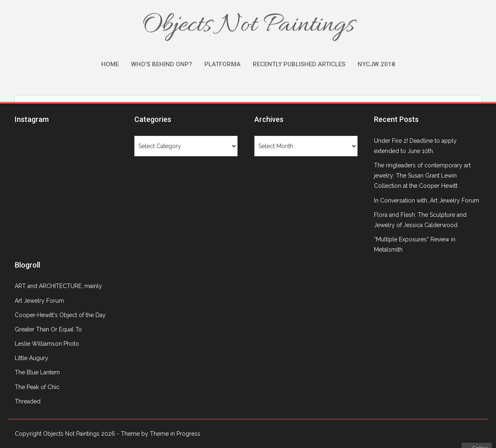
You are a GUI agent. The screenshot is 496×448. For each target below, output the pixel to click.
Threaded (28, 401)
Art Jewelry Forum (39, 301)
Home (110, 64)
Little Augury (32, 358)
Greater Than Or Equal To (48, 329)
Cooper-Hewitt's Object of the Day (60, 315)
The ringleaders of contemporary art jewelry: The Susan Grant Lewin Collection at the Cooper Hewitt (422, 176)
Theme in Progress (175, 434)
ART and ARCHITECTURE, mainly (58, 286)
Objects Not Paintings (248, 25)
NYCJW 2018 (376, 64)
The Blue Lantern (37, 372)
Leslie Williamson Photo (47, 344)
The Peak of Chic (37, 387)
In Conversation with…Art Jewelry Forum (427, 200)
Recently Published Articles (299, 64)
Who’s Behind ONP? (162, 64)
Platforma (222, 64)
